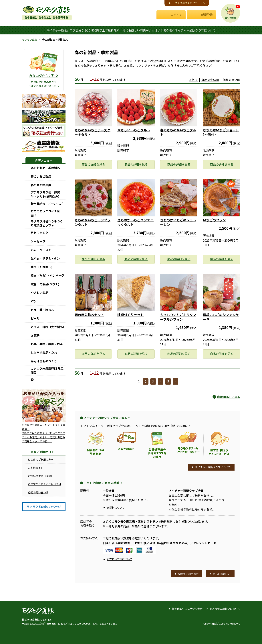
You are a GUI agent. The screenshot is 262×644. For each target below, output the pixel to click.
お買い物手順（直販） (41, 476)
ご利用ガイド (36, 468)
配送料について (116, 508)
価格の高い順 (231, 80)
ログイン (176, 15)
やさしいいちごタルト (134, 130)
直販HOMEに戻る (229, 397)
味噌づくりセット (130, 315)
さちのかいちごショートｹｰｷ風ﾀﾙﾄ (221, 132)
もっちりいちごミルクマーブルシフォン (178, 317)
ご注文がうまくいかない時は (45, 484)
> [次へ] (175, 381)
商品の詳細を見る (93, 164)
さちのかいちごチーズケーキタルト (93, 132)
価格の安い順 (210, 80)
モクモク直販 (29, 40)
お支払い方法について (120, 559)
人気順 (193, 80)
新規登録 (207, 15)
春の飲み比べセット (89, 315)
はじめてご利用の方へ (41, 459)
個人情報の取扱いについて (225, 609)
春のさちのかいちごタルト (178, 132)
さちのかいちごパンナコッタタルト (135, 222)
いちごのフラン (214, 220)
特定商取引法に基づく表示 (187, 609)
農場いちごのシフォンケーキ (221, 317)
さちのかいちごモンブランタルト (93, 222)
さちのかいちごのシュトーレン (178, 222)
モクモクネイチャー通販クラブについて (189, 30)
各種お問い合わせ (38, 492)
